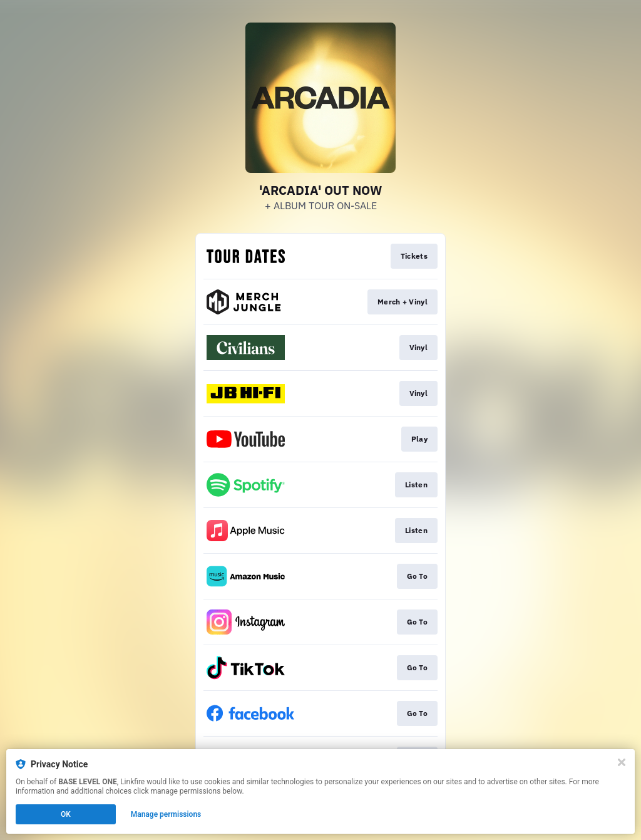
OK (66, 814)
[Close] (622, 762)
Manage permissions (166, 814)
